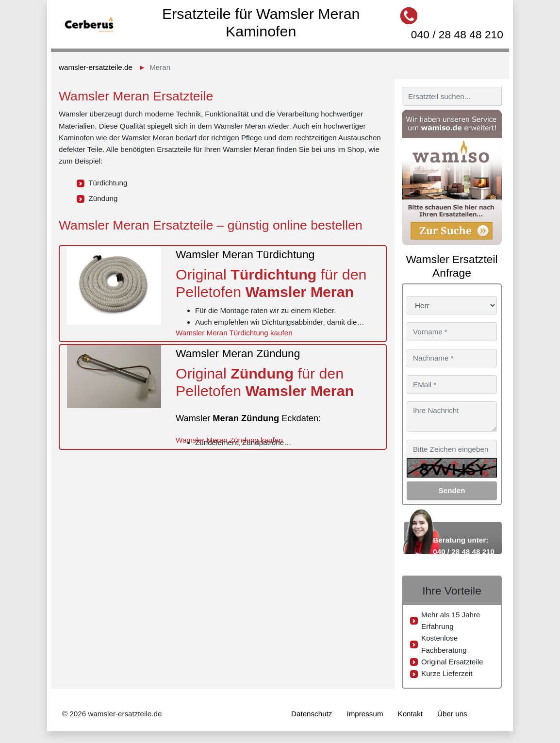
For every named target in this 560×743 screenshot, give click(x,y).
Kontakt (411, 714)
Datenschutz (312, 714)
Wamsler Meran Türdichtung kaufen (234, 333)
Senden (452, 490)
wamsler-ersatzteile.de (96, 67)
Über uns (452, 714)
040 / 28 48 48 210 (457, 34)
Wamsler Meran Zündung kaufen (229, 440)
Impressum (365, 714)
